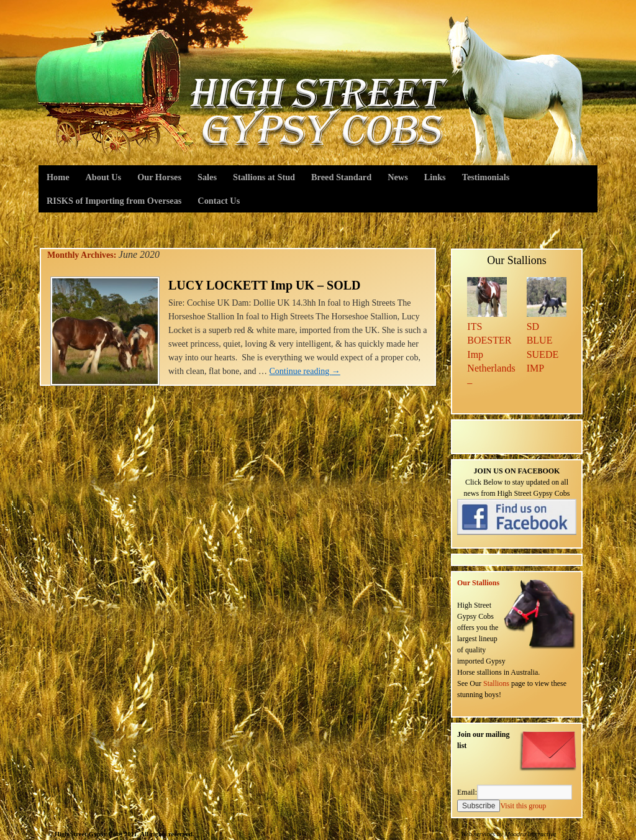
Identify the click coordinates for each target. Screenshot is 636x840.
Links (435, 177)
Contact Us (219, 201)
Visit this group (523, 806)
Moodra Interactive (530, 834)
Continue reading (305, 371)
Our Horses (159, 177)
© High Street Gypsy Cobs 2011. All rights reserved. (121, 834)
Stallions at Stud (264, 177)
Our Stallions (478, 583)
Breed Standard (341, 177)
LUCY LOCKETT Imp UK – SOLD (265, 285)
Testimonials (486, 177)
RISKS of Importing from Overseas (114, 201)
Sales (207, 177)
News (398, 177)
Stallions (496, 683)
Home (58, 177)
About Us (104, 177)
